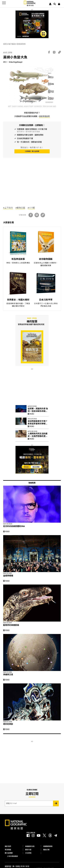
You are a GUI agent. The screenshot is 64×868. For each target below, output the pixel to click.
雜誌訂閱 (46, 850)
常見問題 (8, 850)
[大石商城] (59, 4)
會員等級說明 (44, 116)
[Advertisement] (32, 187)
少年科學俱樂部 (12, 856)
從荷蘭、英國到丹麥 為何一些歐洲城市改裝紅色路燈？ (38, 411)
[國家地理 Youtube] (39, 836)
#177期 (31, 208)
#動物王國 (20, 208)
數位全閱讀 (9, 853)
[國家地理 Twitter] (44, 836)
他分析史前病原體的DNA (14, 526)
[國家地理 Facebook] (28, 836)
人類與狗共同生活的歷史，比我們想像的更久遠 (38, 436)
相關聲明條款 (48, 846)
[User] (50, 4)
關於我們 (8, 846)
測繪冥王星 (8, 675)
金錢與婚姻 (8, 576)
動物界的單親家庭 (11, 625)
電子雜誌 (12, 44)
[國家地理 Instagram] (33, 836)
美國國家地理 (30, 846)
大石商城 (28, 853)
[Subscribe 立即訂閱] (56, 803)
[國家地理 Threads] (50, 836)
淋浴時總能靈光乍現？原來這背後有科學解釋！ (38, 424)
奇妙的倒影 (8, 724)
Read (31, 414)
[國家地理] (30, 6)
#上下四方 (8, 208)
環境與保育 (21, 44)
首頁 (5, 44)
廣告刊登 (28, 850)
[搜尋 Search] (55, 4)
